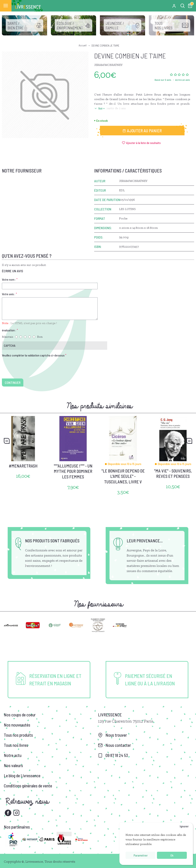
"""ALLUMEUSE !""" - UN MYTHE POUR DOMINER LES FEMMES (73, 471)
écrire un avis (183, 80)
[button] (7, 441)
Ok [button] (172, 855)
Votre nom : (9, 279)
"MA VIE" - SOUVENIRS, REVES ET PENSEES (173, 474)
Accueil (83, 45)
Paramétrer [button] (141, 855)
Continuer (13, 383)
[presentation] (29, 365)
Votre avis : (9, 294)
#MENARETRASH (23, 466)
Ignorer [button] (184, 826)
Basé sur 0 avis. (163, 80)
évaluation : (9, 330)
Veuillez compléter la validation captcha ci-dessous (33, 355)
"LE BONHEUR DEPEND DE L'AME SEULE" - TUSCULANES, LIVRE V (123, 476)
